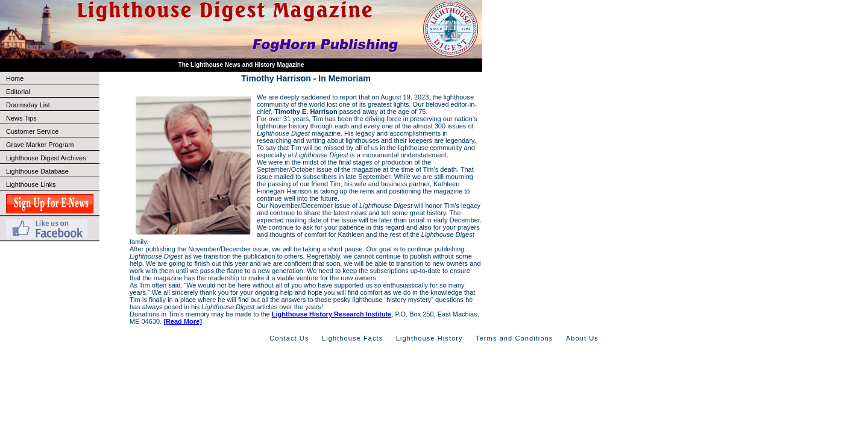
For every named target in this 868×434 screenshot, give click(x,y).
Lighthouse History (429, 338)
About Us (582, 338)
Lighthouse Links (31, 184)
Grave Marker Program (40, 145)
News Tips (21, 118)
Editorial (52, 92)
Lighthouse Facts (352, 338)
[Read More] (183, 321)
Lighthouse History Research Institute (332, 314)
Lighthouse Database (37, 171)
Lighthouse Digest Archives (46, 158)
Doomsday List (28, 105)
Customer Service (52, 131)
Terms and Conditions (514, 338)
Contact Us (289, 338)
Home (15, 78)
